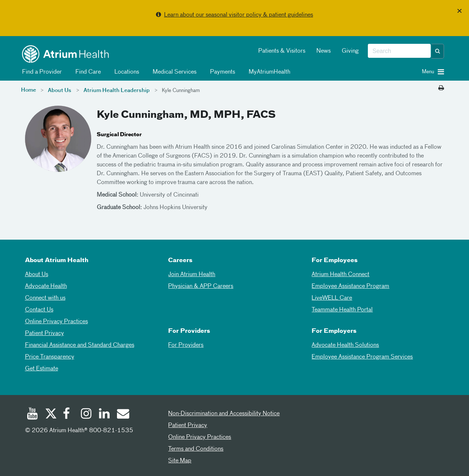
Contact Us (39, 310)
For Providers (186, 345)
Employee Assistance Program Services (362, 357)
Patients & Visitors (282, 51)
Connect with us (45, 298)
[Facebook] (68, 415)
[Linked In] (104, 415)
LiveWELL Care (332, 298)
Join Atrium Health (192, 275)
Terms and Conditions (196, 449)
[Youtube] (32, 415)
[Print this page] (441, 88)
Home (29, 90)
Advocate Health (46, 286)
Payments (221, 72)
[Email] (122, 415)
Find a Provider (41, 72)
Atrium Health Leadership (117, 91)
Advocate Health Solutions (345, 345)
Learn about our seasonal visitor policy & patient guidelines (239, 15)
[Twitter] (50, 415)
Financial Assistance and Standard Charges (80, 345)
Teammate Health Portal (342, 310)
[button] (438, 51)
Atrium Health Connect (340, 275)
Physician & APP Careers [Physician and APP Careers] (201, 286)
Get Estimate (42, 369)
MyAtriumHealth (268, 72)
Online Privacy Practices (56, 322)
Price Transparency (50, 357)
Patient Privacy (45, 334)
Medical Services (173, 72)
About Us (60, 91)
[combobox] (399, 51)
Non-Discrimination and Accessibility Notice (224, 414)
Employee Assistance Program (350, 286)
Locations (125, 72)
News (324, 51)
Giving (350, 51)
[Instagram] (86, 415)
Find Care (87, 72)
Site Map (180, 461)
